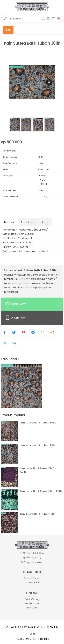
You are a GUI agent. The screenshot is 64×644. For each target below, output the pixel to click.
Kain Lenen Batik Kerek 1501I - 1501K (41, 491)
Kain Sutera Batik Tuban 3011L (38, 423)
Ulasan (45, 222)
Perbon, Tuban (32, 578)
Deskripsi (9, 222)
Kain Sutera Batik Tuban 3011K (32, 43)
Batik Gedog (32, 599)
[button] (49, 82)
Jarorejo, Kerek (32, 582)
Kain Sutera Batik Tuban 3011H (38, 514)
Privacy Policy (34, 558)
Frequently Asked (33, 562)
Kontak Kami (32, 603)
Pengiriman (28, 222)
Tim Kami (32, 608)
